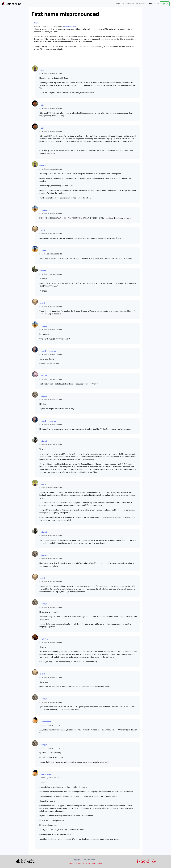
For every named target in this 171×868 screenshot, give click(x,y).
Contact (72, 863)
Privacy (94, 863)
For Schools (141, 4)
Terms (100, 863)
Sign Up (165, 4)
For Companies (128, 4)
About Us (86, 863)
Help (118, 4)
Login (157, 4)
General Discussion (69, 26)
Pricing (79, 863)
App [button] (150, 4)
